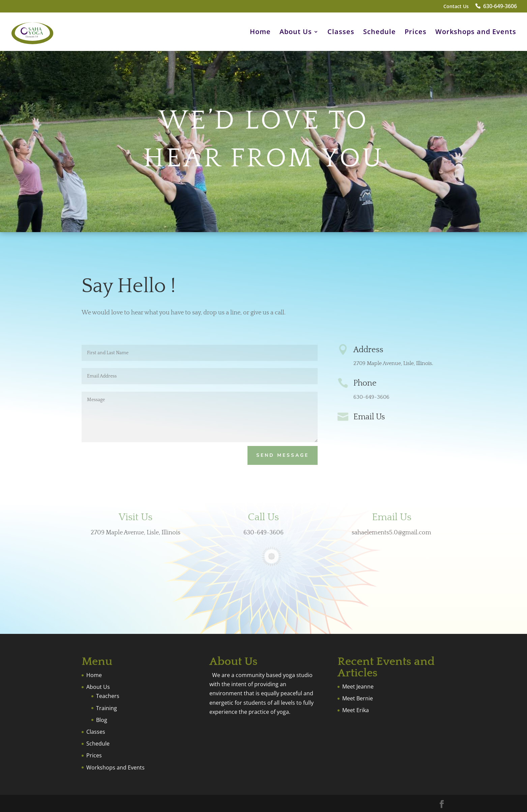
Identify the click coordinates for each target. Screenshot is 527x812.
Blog (102, 720)
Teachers (108, 696)
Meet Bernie (358, 698)
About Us (296, 33)
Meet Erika (356, 710)
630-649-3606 (500, 7)
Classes (341, 33)
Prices (416, 33)
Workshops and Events (476, 33)
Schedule (379, 33)
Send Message (283, 455)
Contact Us (456, 7)
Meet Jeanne (358, 687)
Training (107, 708)
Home (260, 33)
